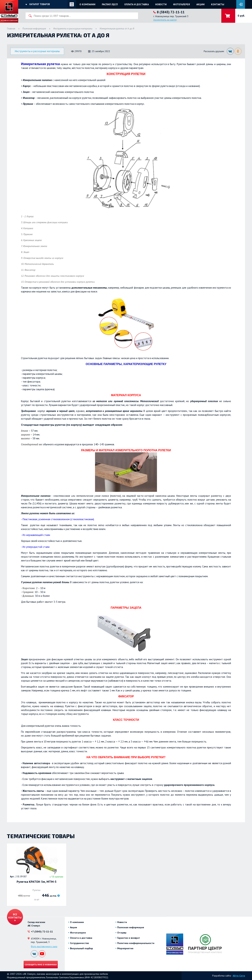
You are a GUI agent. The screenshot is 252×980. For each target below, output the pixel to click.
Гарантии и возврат (129, 938)
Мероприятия (125, 948)
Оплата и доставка (136, 4)
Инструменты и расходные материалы (73, 29)
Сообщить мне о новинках (41, 964)
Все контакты (15, 916)
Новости (161, 4)
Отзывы (122, 933)
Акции (200, 4)
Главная (11, 29)
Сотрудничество (79, 943)
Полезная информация (34, 29)
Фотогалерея (181, 4)
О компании (87, 4)
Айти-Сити (239, 976)
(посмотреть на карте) (165, 20)
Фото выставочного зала (44, 946)
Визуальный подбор (81, 948)
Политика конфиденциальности (136, 943)
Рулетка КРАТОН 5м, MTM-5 (37, 882)
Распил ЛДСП (110, 4)
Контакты (218, 4)
